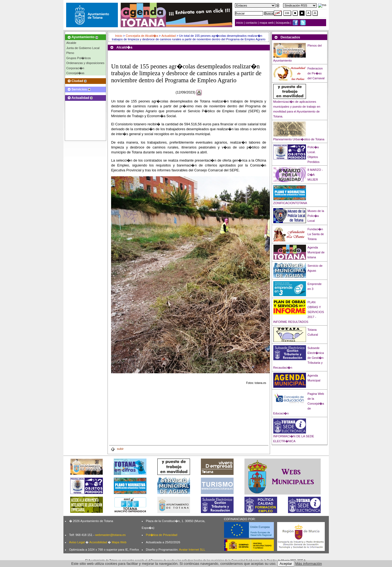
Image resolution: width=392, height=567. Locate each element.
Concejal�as (75, 73)
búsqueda (283, 23)
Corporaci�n (75, 68)
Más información (309, 564)
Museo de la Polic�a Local (316, 216)
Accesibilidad (98, 542)
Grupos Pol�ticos (79, 58)
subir (117, 449)
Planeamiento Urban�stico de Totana (299, 139)
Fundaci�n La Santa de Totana (316, 234)
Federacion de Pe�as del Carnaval (316, 73)
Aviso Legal (77, 542)
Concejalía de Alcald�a (142, 36)
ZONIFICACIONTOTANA (290, 203)
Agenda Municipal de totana (316, 252)
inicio (240, 23)
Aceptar (286, 564)
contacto (251, 23)
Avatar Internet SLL (192, 550)
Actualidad (169, 36)
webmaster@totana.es (110, 535)
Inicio (119, 36)
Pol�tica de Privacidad (162, 535)
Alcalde (71, 43)
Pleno (70, 53)
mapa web (267, 23)
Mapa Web (119, 542)
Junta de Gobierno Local (83, 48)
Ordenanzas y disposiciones (85, 63)
